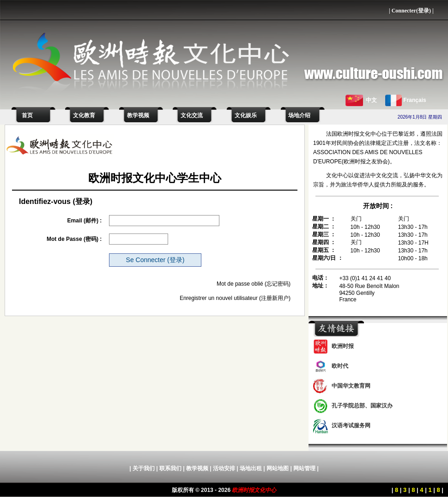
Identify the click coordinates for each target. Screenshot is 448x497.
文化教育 (84, 115)
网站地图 (278, 468)
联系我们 (170, 468)
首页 (26, 115)
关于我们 (144, 468)
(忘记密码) (278, 284)
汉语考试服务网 (351, 425)
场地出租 (251, 468)
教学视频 (138, 115)
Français (415, 100)
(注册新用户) (275, 298)
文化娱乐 (246, 115)
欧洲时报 (343, 346)
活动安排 (224, 468)
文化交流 (192, 115)
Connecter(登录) (411, 11)
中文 (371, 100)
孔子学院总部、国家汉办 (362, 406)
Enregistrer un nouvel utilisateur (219, 298)
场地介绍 (299, 115)
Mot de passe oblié (240, 284)
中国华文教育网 (351, 386)
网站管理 (304, 468)
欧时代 (340, 366)
